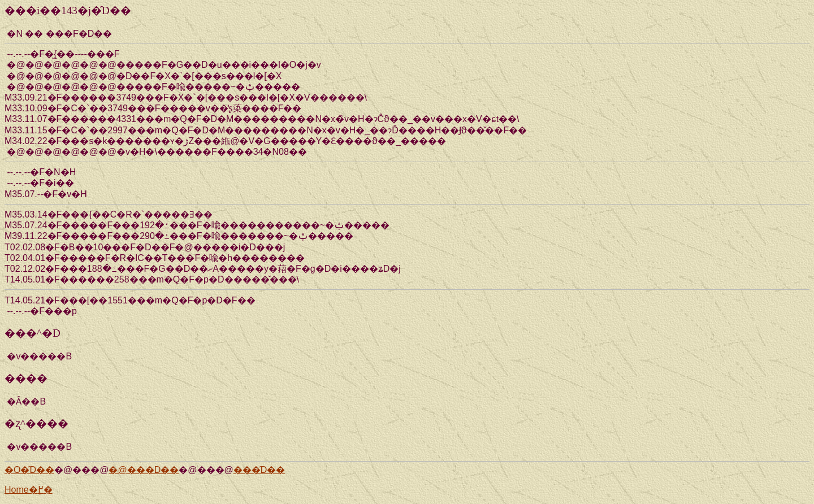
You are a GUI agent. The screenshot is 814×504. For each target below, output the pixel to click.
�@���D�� (144, 470)
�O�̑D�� (29, 470)
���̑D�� (259, 470)
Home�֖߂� (29, 490)
